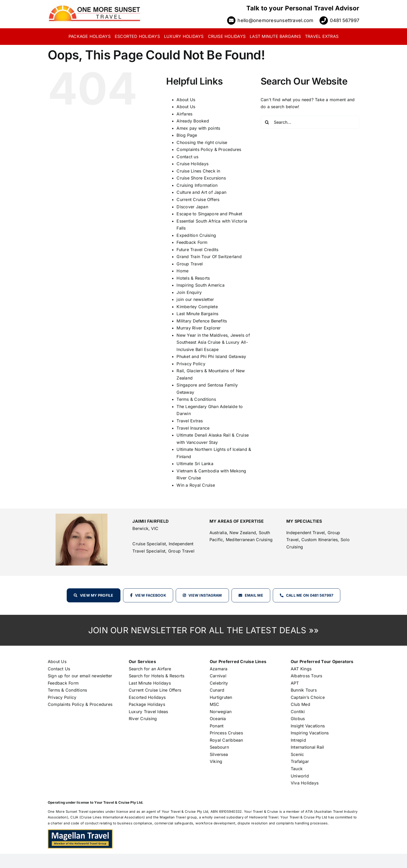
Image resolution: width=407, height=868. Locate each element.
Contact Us (59, 669)
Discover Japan (192, 207)
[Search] (267, 122)
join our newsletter (195, 299)
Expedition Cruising (196, 235)
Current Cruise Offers (198, 199)
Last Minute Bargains (197, 314)
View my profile (97, 595)
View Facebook (151, 595)
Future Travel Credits (197, 250)
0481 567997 (345, 20)
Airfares (184, 114)
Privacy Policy (191, 364)
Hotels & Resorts (193, 278)
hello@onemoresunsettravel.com (275, 20)
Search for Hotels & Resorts (157, 676)
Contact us (187, 157)
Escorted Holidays (147, 697)
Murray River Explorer (199, 328)
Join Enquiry (189, 292)
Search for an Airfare (150, 669)
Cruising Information (197, 185)
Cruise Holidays (192, 164)
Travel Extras (190, 421)
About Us (186, 100)
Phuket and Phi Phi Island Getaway (211, 356)
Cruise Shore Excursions (201, 178)
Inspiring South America (201, 285)
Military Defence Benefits (202, 321)
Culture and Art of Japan (201, 192)
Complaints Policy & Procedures (209, 149)
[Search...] (310, 122)
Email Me (254, 595)
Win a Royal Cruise (196, 485)
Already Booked (193, 121)
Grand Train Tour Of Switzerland (209, 257)
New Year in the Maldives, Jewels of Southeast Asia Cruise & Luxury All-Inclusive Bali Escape (213, 342)
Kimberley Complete (197, 307)
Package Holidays (147, 704)
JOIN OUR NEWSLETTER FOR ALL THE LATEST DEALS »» (203, 630)
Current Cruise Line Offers (155, 690)
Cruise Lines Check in (198, 171)
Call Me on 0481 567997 (310, 595)
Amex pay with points (198, 128)
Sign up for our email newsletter (80, 676)
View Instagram (205, 595)
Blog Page (187, 135)
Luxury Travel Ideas (148, 712)
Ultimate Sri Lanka (195, 464)
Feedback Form (192, 242)
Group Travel (190, 264)
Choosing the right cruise (202, 142)
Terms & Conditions (196, 399)
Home (182, 271)
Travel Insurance (193, 428)
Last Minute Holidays (150, 683)
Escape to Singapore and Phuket (209, 214)
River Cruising (143, 719)
